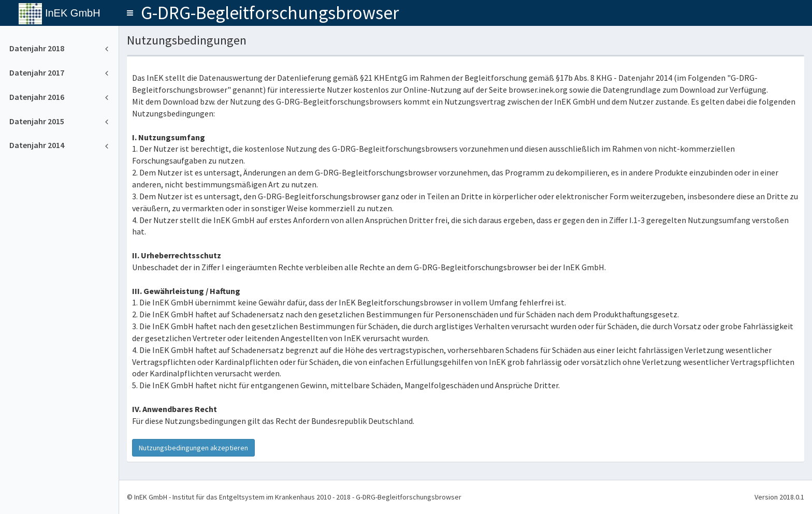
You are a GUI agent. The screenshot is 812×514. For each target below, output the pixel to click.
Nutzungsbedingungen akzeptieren (193, 448)
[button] (130, 13)
